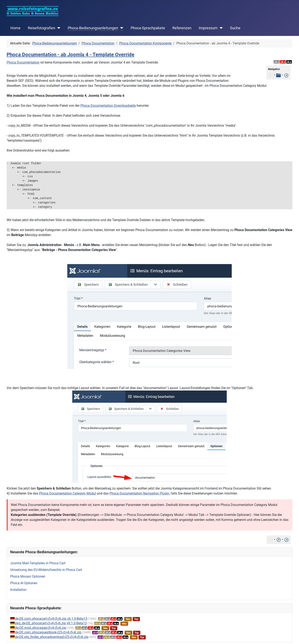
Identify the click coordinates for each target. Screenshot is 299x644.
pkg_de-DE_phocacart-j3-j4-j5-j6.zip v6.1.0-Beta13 (51, 623)
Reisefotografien (42, 28)
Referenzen (182, 28)
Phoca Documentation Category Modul (67, 493)
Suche (235, 28)
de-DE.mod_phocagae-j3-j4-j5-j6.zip (41, 628)
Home (15, 28)
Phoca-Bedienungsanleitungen (93, 28)
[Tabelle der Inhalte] (278, 75)
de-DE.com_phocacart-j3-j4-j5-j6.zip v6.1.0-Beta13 (51, 619)
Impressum (208, 28)
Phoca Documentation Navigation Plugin (139, 493)
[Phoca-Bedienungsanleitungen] (121, 28)
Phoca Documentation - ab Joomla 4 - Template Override (70, 55)
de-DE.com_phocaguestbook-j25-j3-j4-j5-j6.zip (48, 632)
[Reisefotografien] (58, 28)
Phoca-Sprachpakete (148, 28)
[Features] (286, 75)
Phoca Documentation (23, 62)
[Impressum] (220, 28)
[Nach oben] (279, 539)
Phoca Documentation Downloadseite (108, 106)
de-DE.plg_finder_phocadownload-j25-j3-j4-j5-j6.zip (52, 637)
